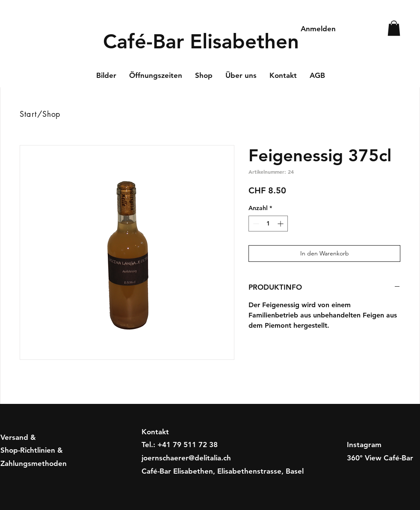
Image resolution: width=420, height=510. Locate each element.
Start (28, 114)
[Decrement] (255, 224)
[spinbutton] (268, 224)
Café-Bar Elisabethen (201, 41)
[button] (394, 28)
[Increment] (281, 224)
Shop (52, 114)
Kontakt (155, 432)
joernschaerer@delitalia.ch (186, 458)
